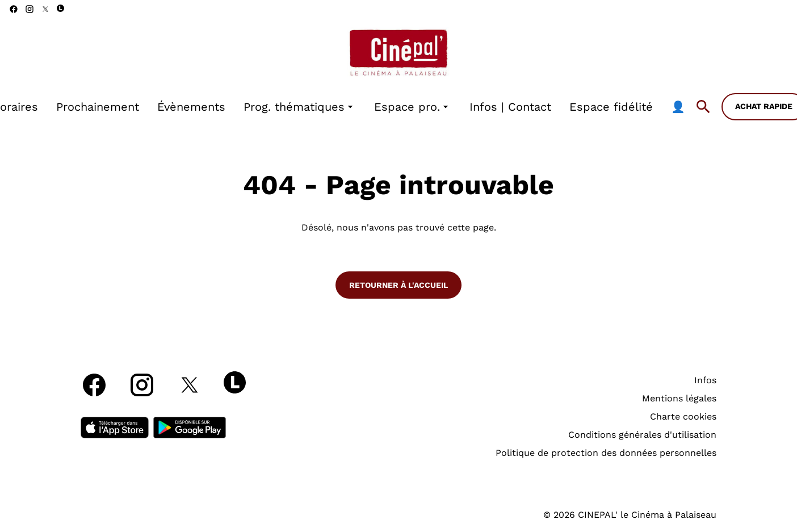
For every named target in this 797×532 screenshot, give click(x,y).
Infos (705, 380)
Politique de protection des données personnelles (606, 453)
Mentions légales (679, 398)
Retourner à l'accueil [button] (398, 285)
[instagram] (30, 9)
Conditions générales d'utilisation (642, 435)
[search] (703, 107)
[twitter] (45, 9)
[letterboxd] (60, 8)
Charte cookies (683, 416)
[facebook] (14, 9)
